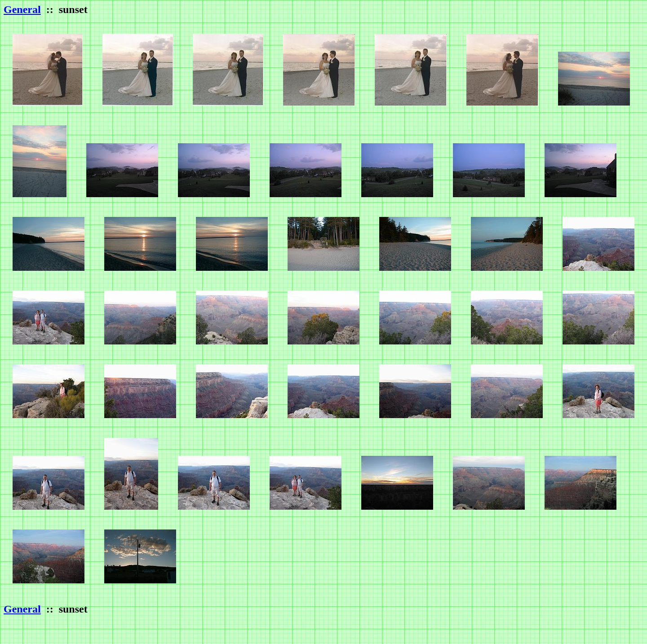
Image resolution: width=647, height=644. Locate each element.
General (22, 9)
